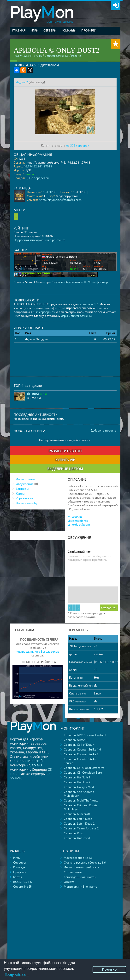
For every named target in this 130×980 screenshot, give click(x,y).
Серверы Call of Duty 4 (79, 745)
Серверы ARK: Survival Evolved (85, 735)
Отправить (109, 608)
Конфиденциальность (80, 877)
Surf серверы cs (44, 312)
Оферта (69, 882)
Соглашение (73, 872)
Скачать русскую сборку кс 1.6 (85, 862)
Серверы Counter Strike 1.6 (82, 749)
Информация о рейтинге (82, 867)
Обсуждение (25, 484)
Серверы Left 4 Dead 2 (79, 824)
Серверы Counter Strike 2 (81, 754)
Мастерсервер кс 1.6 (78, 858)
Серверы (50, 30)
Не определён (39, 178)
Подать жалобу (27, 503)
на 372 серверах (77, 145)
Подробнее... (17, 975)
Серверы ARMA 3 (76, 740)
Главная (19, 30)
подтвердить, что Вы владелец (37, 652)
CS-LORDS (50, 192)
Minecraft (35, 761)
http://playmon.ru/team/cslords (60, 200)
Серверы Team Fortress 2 (81, 828)
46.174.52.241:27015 (38, 166)
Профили (89, 30)
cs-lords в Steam (79, 525)
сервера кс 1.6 (88, 304)
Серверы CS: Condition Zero (83, 773)
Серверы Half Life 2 (77, 782)
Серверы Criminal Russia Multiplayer (81, 807)
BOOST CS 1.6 (23, 882)
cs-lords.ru (75, 517)
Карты (20, 493)
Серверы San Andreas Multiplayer (79, 794)
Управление (24, 498)
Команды (69, 30)
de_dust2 (22, 82)
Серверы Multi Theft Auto (81, 800)
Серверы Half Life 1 (77, 777)
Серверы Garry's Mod (79, 787)
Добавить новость (104, 431)
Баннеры (22, 489)
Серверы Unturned (77, 838)
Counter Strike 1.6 (57, 56)
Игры (35, 30)
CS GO (37, 765)
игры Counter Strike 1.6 (77, 316)
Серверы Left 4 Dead (78, 819)
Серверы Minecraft (77, 814)
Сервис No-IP (22, 887)
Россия (76, 56)
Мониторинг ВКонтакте (81, 887)
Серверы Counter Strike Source (80, 761)
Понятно (109, 969)
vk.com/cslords (78, 521)
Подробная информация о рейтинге (40, 240)
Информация (25, 479)
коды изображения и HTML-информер (81, 282)
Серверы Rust (73, 833)
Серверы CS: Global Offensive (84, 768)
